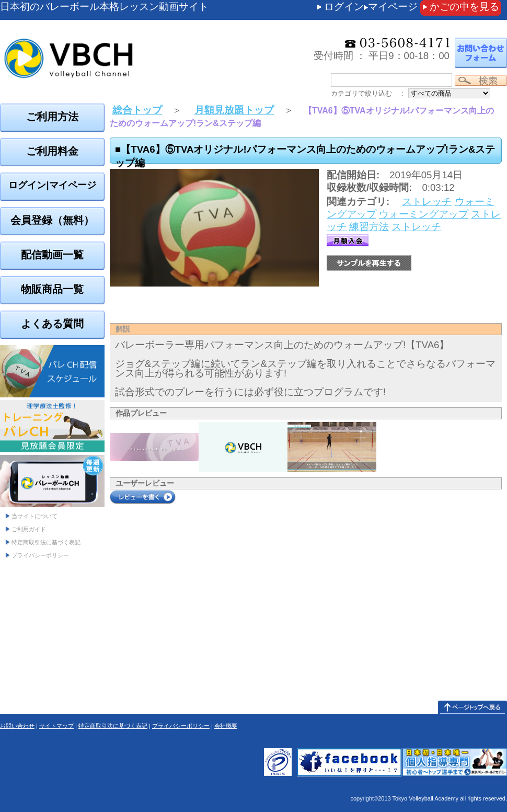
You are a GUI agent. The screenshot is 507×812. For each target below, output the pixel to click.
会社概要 (226, 726)
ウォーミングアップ (424, 214)
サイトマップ (56, 726)
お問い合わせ (17, 726)
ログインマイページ (371, 7)
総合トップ (137, 110)
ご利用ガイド (29, 529)
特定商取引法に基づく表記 (46, 542)
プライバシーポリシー (40, 555)
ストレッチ (427, 202)
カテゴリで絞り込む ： (368, 93)
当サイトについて (34, 516)
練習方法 (369, 227)
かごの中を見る (464, 7)
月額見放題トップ (234, 110)
